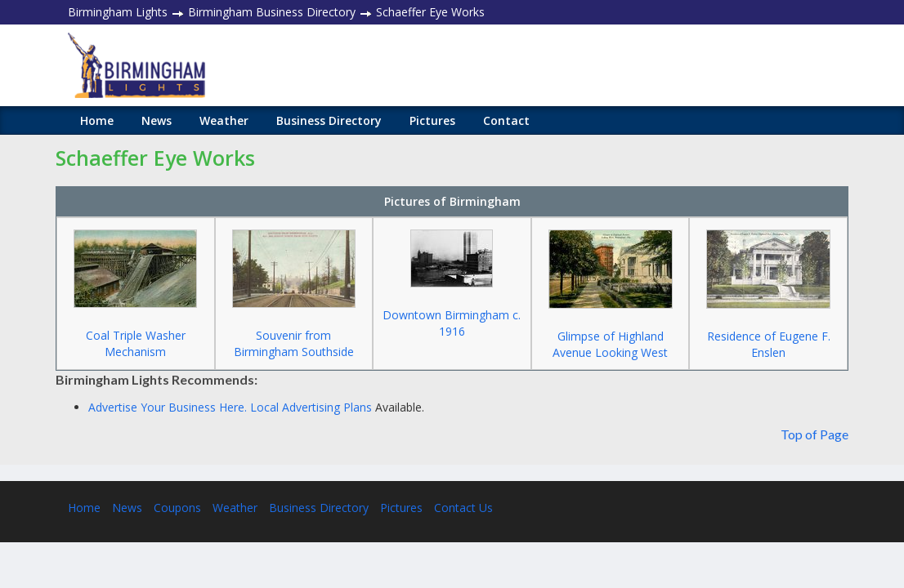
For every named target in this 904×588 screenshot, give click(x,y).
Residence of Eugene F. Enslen (769, 344)
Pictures (432, 120)
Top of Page (814, 434)
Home (97, 120)
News (157, 120)
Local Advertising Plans (311, 407)
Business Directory (329, 120)
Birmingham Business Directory (272, 12)
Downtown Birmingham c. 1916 (452, 323)
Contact (506, 120)
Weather (224, 120)
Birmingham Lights (118, 12)
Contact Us (463, 508)
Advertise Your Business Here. (169, 407)
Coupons (177, 508)
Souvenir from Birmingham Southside (294, 343)
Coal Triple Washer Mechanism (136, 343)
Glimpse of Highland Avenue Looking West (610, 344)
